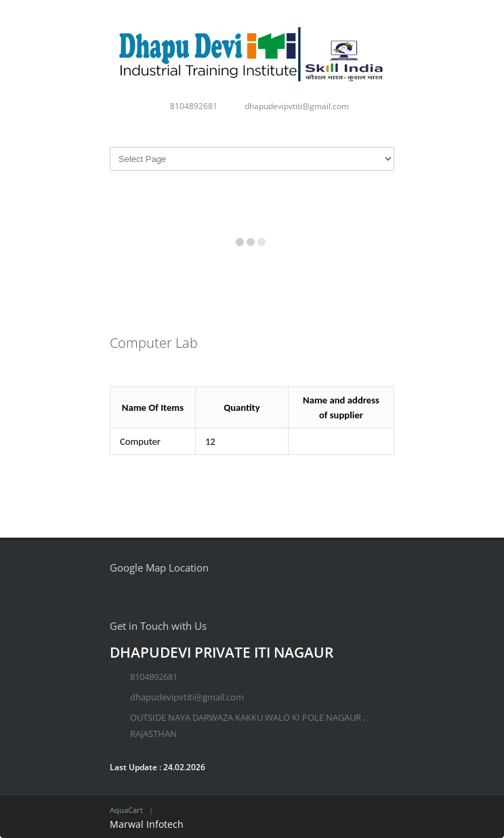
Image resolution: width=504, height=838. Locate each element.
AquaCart (126, 810)
